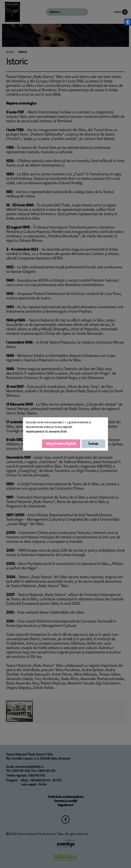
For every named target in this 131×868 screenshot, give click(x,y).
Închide (93, 444)
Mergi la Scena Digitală (61, 444)
